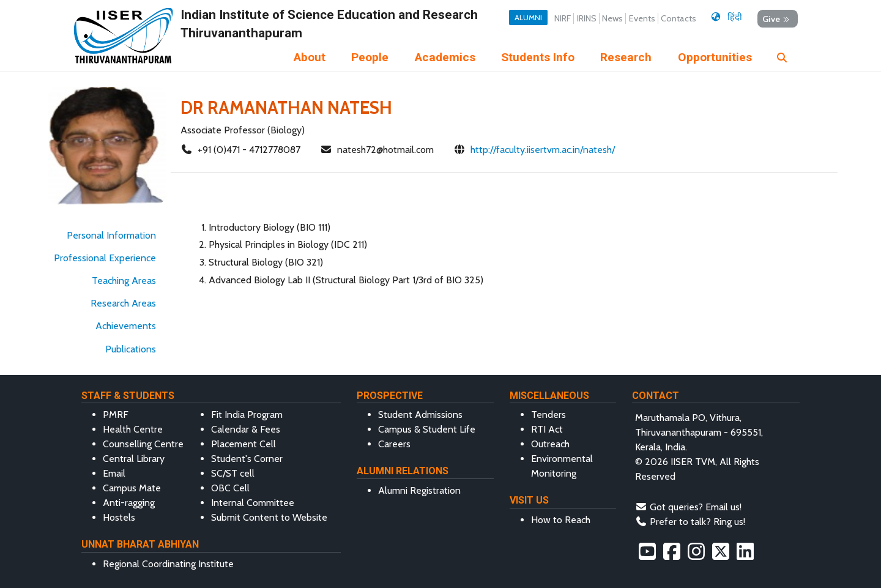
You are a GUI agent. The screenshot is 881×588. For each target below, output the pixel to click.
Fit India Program (247, 415)
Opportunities (715, 57)
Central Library (134, 459)
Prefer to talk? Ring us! (697, 522)
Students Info (538, 57)
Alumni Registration (419, 490)
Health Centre (133, 429)
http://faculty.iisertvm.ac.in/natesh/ (543, 150)
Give (777, 19)
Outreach (550, 444)
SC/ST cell (233, 473)
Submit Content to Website (269, 517)
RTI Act (547, 429)
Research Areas (123, 303)
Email (114, 473)
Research (626, 57)
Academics (445, 57)
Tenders (548, 415)
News (612, 18)
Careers (394, 444)
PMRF (116, 415)
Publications (131, 349)
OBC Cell (230, 488)
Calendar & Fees (246, 429)
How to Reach (561, 520)
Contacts (678, 18)
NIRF (563, 18)
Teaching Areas (124, 281)
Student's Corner (247, 459)
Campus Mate (132, 488)
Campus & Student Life (427, 429)
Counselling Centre (143, 444)
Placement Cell (243, 444)
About (310, 57)
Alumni (528, 17)
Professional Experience (105, 258)
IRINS (587, 18)
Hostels (119, 517)
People (370, 57)
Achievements (126, 326)
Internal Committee (253, 503)
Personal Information (111, 235)
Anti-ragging (129, 503)
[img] (782, 58)
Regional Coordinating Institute (168, 564)
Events (642, 18)
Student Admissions (420, 415)
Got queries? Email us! (696, 507)
